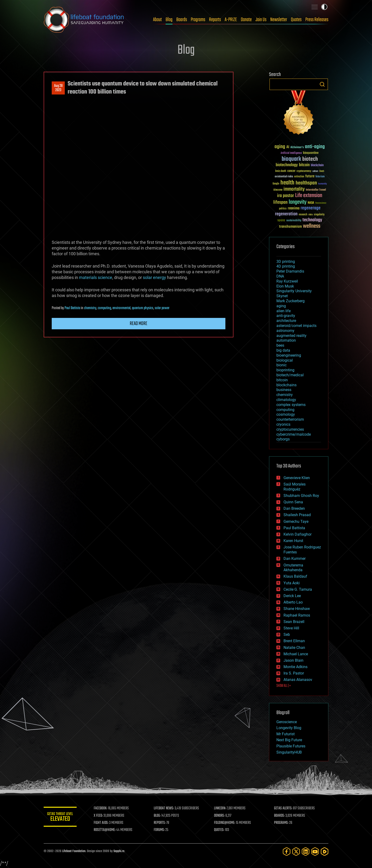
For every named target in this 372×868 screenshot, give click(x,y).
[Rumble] (325, 851)
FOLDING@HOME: (225, 823)
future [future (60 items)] (310, 176)
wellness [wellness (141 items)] (312, 226)
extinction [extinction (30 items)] (299, 177)
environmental (121, 308)
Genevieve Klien (297, 478)
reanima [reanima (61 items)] (294, 208)
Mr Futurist (286, 734)
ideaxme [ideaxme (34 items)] (278, 190)
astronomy (285, 331)
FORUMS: (159, 830)
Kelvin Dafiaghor (298, 534)
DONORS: (220, 816)
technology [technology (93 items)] (312, 220)
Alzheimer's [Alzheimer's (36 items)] (297, 148)
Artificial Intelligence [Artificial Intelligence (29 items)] (291, 153)
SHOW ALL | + (284, 686)
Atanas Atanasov (298, 680)
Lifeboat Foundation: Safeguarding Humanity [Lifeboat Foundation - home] (84, 20)
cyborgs (283, 439)
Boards (182, 20)
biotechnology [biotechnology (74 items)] (287, 165)
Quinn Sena (293, 502)
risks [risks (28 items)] (311, 215)
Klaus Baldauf (295, 576)
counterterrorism (290, 419)
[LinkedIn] (306, 851)
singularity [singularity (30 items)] (319, 215)
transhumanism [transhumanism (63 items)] (290, 227)
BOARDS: (280, 816)
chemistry (90, 308)
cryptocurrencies (290, 429)
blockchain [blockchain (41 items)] (317, 165)
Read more (139, 324)
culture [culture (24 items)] (315, 171)
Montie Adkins (295, 667)
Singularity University (294, 291)
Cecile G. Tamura (298, 589)
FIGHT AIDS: (101, 823)
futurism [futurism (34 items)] (320, 177)
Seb (287, 634)
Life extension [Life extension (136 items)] (309, 196)
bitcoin (282, 380)
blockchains (286, 385)
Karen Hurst (293, 541)
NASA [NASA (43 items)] (311, 203)
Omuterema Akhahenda (293, 568)
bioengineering (289, 355)
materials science (96, 277)
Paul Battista (72, 308)
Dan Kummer (295, 559)
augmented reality (291, 336)
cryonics (283, 424)
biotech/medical (290, 375)
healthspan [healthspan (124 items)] (306, 183)
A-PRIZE (231, 20)
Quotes (296, 20)
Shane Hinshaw (297, 609)
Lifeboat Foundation (74, 851)
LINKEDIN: (220, 808)
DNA (280, 276)
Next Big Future (289, 740)
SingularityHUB (289, 752)
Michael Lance (296, 654)
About (157, 20)
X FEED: (98, 816)
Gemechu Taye (296, 521)
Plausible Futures (291, 746)
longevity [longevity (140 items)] (298, 202)
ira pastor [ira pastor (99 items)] (286, 196)
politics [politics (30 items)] (283, 209)
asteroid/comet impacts (296, 326)
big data (283, 350)
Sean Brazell (294, 622)
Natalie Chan (294, 648)
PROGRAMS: (281, 823)
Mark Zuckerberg (291, 301)
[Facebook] (287, 851)
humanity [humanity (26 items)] (323, 184)
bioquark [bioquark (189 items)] (291, 159)
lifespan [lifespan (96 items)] (280, 202)
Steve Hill (291, 628)
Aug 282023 (58, 88)
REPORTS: (160, 823)
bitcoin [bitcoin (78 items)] (304, 165)
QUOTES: (219, 830)
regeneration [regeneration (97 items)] (286, 214)
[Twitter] (296, 851)
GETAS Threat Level (60, 818)
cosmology (286, 414)
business (284, 390)
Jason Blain (293, 660)
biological (285, 360)
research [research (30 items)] (303, 215)
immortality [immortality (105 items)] (294, 189)
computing (104, 308)
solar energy (154, 277)
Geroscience (287, 722)
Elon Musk (285, 286)
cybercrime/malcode (294, 434)
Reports (215, 20)
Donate (246, 20)
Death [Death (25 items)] (322, 171)
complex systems (291, 405)
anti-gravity (286, 316)
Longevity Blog (289, 728)
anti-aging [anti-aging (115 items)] (315, 147)
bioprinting (285, 370)
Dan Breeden (294, 508)
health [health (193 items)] (287, 183)
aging (281, 306)
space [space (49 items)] (281, 220)
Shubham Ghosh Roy (301, 496)
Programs (198, 20)
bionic (281, 365)
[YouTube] (315, 851)
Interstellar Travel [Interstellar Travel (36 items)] (316, 190)
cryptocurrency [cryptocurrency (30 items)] (304, 171)
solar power (162, 308)
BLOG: (157, 816)
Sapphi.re (119, 851)
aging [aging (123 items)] (280, 147)
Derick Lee (292, 596)
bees (280, 345)
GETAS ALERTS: (283, 808)
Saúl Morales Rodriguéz (295, 487)
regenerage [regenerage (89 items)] (311, 208)
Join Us (261, 20)
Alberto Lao (293, 602)
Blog (169, 20)
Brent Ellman (294, 641)
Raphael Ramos (297, 615)
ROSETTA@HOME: (105, 830)
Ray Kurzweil (287, 281)
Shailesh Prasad (297, 515)
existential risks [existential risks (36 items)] (284, 177)
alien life (284, 311)
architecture (286, 321)
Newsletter (279, 20)
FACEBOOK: (101, 808)
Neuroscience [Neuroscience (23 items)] (321, 203)
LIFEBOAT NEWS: (164, 808)
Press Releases (317, 20)
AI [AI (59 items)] (288, 147)
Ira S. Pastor (294, 673)
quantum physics (143, 308)
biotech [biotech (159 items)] (310, 159)
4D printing (286, 266)
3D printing (286, 262)
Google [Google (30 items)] (276, 184)
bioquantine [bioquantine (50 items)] (311, 153)
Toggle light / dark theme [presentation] (324, 7)
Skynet (282, 296)
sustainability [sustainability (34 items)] (294, 221)
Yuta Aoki (292, 583)
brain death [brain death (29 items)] (281, 171)
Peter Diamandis (290, 271)
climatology (286, 400)
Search (322, 84)
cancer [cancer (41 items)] (291, 171)
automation (286, 340)
